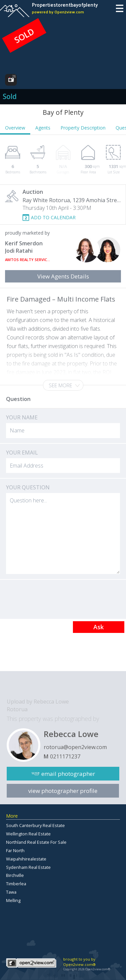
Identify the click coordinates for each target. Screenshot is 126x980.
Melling (13, 900)
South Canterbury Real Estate (35, 825)
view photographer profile (63, 791)
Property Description (83, 128)
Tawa (11, 892)
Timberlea (16, 884)
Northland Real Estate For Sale (36, 842)
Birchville (15, 875)
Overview (15, 128)
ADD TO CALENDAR (53, 217)
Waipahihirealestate (26, 859)
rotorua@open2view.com (75, 747)
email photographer (68, 774)
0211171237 (65, 756)
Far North (15, 850)
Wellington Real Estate (28, 834)
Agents (43, 128)
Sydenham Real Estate (28, 867)
